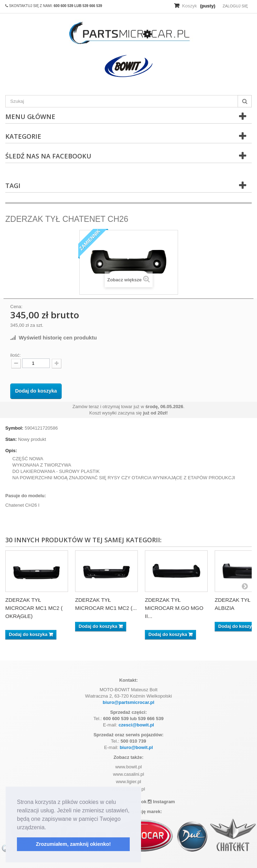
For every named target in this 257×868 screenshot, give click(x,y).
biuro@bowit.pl (136, 747)
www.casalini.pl (128, 774)
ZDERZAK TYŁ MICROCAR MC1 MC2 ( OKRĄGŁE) (34, 608)
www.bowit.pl (128, 767)
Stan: (11, 439)
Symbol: (14, 428)
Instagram (161, 802)
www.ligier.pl (129, 782)
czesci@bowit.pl (136, 725)
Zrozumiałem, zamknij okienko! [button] (74, 844)
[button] (49, 828)
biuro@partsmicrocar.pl (128, 702)
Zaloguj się (235, 6)
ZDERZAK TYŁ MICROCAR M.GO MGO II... (174, 608)
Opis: (11, 451)
